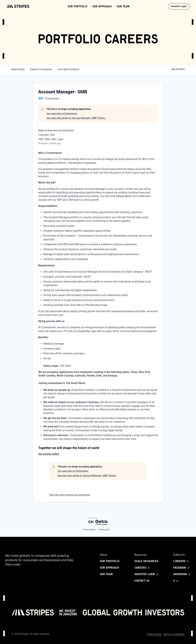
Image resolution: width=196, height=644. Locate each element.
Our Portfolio (78, 6)
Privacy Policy (154, 634)
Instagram (182, 574)
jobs (18, 69)
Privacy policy (90, 530)
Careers (142, 568)
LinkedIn (181, 561)
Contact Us (142, 581)
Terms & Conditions (174, 634)
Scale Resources (146, 561)
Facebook (181, 568)
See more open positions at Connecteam (70, 495)
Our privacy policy (49, 454)
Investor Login (180, 6)
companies (41, 69)
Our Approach (102, 6)
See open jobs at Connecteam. (62, 114)
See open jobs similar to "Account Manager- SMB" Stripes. (76, 118)
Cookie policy (104, 530)
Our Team (123, 6)
